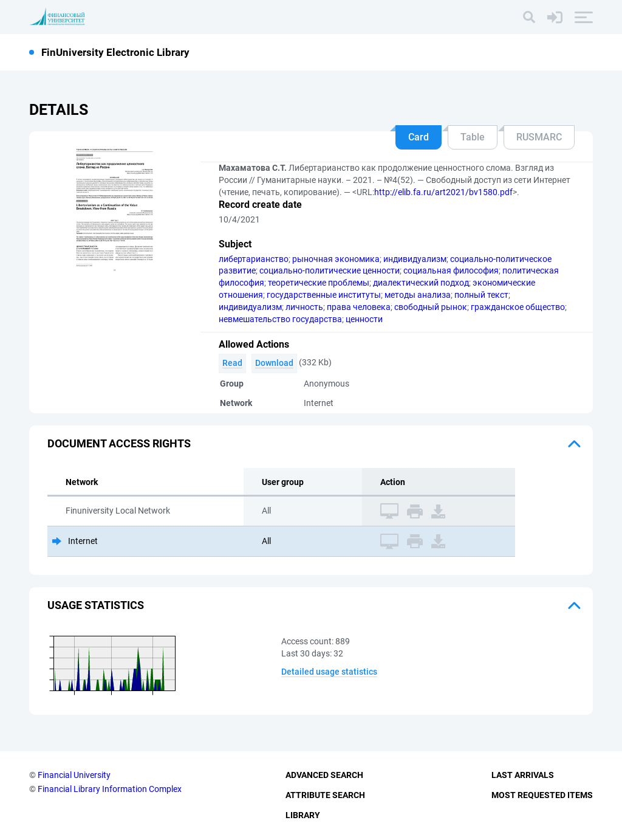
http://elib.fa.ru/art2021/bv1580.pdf (443, 192)
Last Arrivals (523, 775)
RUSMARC (539, 137)
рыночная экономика (336, 259)
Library (303, 815)
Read (232, 363)
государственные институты (324, 295)
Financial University (74, 775)
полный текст (481, 295)
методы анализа (418, 295)
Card (419, 137)
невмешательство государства (280, 319)
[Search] (529, 17)
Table (473, 137)
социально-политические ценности (330, 270)
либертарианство (254, 259)
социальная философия (451, 270)
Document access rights (119, 443)
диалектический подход (421, 283)
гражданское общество (518, 307)
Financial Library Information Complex (110, 789)
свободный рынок (431, 307)
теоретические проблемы (319, 283)
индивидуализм (415, 259)
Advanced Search (324, 775)
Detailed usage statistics (329, 672)
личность (304, 307)
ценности (364, 319)
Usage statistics (96, 605)
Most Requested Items (542, 795)
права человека (359, 307)
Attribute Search (325, 795)
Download (274, 363)
